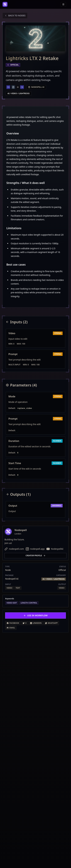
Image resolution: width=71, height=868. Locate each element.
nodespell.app (35, 549)
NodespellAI (55, 549)
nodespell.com (14, 549)
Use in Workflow (35, 615)
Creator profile (35, 556)
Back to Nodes (15, 15)
